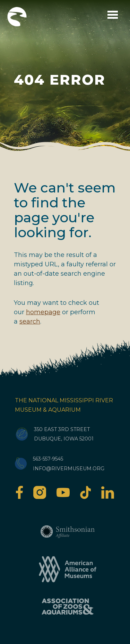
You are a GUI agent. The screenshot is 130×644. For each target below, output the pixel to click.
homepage (43, 312)
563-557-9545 (48, 459)
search (30, 321)
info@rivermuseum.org (69, 469)
